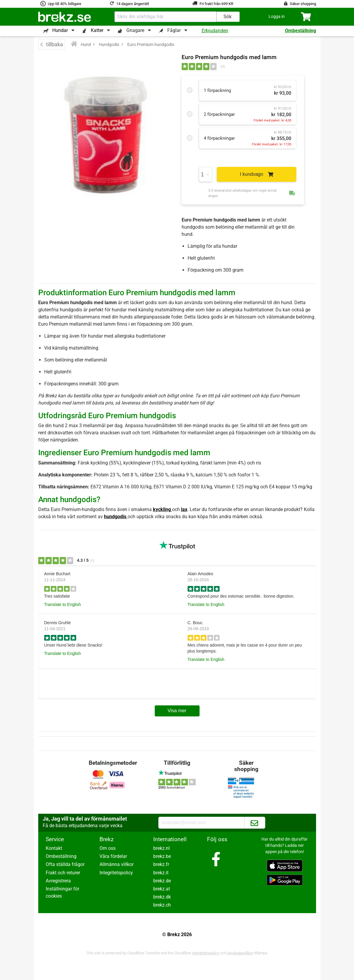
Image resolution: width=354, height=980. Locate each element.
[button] (277, 17)
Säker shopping (303, 4)
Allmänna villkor (117, 864)
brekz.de (162, 881)
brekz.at (162, 889)
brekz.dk (162, 897)
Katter (97, 30)
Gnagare (135, 30)
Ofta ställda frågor (65, 864)
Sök (228, 17)
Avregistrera (58, 881)
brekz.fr (161, 864)
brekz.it (161, 873)
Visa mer (177, 711)
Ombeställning (301, 31)
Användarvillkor (240, 953)
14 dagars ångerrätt (133, 4)
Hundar (60, 30)
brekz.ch (162, 905)
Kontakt (54, 848)
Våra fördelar (113, 856)
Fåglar (174, 30)
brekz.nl (161, 848)
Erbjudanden (215, 31)
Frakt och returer (63, 873)
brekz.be (162, 856)
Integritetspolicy (116, 873)
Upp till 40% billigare (65, 4)
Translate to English (63, 604)
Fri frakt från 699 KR (216, 4)
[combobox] (165, 17)
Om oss (108, 848)
